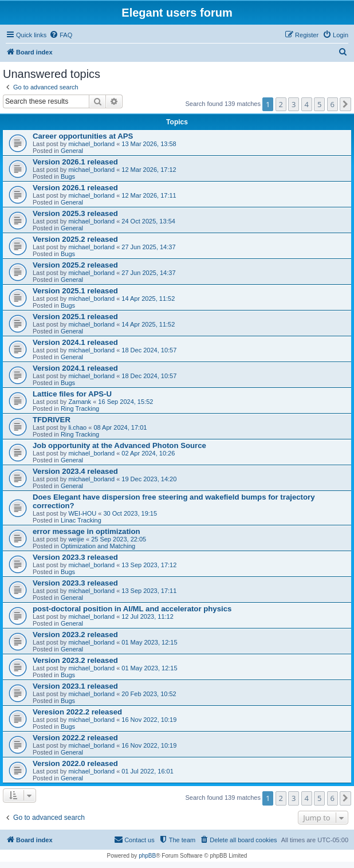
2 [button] (281, 104)
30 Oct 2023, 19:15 (131, 513)
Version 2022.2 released (75, 738)
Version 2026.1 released (75, 162)
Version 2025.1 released (75, 291)
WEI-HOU (82, 513)
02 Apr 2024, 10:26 (148, 453)
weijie (76, 539)
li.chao (77, 427)
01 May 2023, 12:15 (149, 642)
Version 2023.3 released (75, 557)
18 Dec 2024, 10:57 (149, 350)
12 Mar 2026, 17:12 (149, 170)
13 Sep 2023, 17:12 (149, 565)
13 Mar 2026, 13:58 (149, 144)
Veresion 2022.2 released (77, 712)
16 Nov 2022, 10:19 (149, 720)
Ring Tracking (80, 409)
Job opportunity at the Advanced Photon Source (119, 445)
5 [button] (319, 104)
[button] (345, 104)
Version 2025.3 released (75, 213)
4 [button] (307, 104)
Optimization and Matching (98, 546)
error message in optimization (86, 531)
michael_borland (91, 144)
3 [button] (294, 104)
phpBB (147, 856)
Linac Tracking (81, 520)
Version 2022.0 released (75, 763)
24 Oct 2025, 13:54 (148, 221)
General (72, 151)
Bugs (68, 176)
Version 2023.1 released (75, 686)
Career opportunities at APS (83, 136)
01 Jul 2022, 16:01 (147, 771)
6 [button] (333, 104)
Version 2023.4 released (75, 471)
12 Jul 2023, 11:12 (147, 616)
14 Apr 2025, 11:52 (148, 299)
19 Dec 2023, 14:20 (149, 479)
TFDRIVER (52, 420)
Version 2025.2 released (75, 239)
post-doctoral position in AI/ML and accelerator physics (132, 609)
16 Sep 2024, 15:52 (125, 402)
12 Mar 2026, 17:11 (149, 195)
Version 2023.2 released (75, 635)
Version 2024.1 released (75, 342)
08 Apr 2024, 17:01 (120, 427)
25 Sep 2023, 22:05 (119, 539)
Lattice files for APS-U (72, 394)
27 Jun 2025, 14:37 (148, 247)
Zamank (80, 402)
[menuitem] (61, 35)
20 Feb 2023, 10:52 (149, 694)
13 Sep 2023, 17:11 (149, 591)
